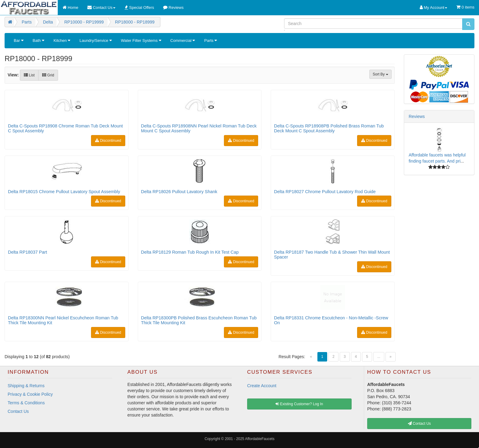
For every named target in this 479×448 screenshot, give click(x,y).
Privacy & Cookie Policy (30, 394)
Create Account (262, 386)
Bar (19, 40)
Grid (48, 75)
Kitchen (62, 40)
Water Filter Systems (141, 40)
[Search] (373, 24)
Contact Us (18, 411)
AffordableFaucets (260, 439)
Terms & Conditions (26, 403)
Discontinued (108, 141)
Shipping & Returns (26, 386)
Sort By (380, 74)
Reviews (417, 116)
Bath (38, 40)
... (379, 357)
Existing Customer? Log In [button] (299, 404)
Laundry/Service (96, 40)
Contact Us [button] (419, 424)
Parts (210, 40)
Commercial (183, 40)
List (29, 75)
